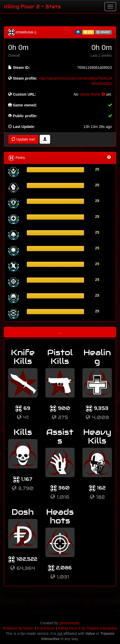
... (60, 332)
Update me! (23, 139)
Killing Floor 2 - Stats (32, 6)
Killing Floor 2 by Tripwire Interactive (88, 628)
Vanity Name (92, 94)
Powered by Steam (18, 628)
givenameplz (69, 623)
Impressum (46, 628)
